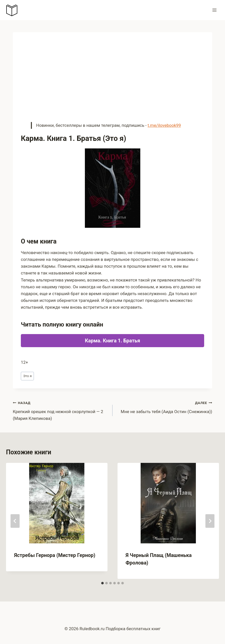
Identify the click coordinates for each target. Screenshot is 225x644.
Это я (27, 376)
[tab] (102, 583)
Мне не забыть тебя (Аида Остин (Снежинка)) (164, 407)
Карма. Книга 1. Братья (113, 341)
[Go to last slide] (15, 521)
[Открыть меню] (214, 10)
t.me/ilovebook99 (164, 125)
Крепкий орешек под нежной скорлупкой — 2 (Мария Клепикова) (61, 410)
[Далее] (210, 521)
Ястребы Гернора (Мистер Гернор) (55, 555)
